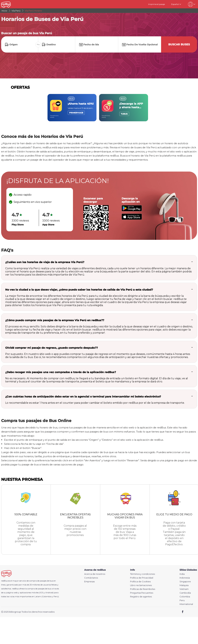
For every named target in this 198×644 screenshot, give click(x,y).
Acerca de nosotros (95, 574)
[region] (99, 108)
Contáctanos (91, 578)
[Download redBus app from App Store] (132, 219)
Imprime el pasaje (157, 4)
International (186, 604)
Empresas (89, 582)
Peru (182, 600)
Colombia (185, 597)
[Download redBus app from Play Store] (132, 210)
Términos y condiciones (143, 574)
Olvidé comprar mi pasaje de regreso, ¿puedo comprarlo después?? (51, 348)
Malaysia (184, 585)
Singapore (185, 582)
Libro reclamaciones (141, 585)
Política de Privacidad (142, 578)
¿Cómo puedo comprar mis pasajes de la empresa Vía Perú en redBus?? (55, 320)
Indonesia (185, 578)
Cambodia (185, 593)
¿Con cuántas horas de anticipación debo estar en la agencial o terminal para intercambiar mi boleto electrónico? (83, 397)
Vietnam (184, 589)
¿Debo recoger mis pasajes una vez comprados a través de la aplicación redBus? (61, 372)
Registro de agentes (141, 597)
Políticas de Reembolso (143, 589)
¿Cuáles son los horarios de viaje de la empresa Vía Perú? (45, 262)
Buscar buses (179, 44)
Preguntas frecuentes (142, 593)
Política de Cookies (140, 582)
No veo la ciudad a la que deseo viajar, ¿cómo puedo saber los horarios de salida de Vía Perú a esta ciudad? (79, 290)
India (182, 574)
